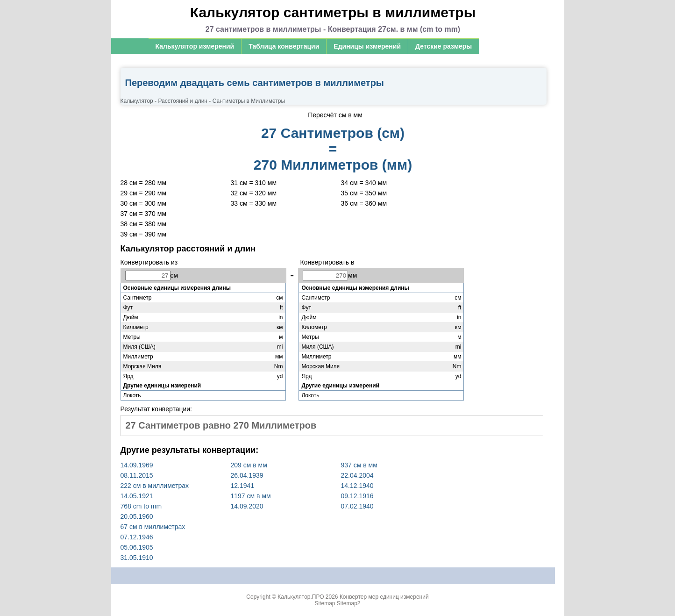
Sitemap (325, 603)
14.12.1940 (357, 486)
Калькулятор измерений (195, 46)
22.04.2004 (357, 475)
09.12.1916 (357, 496)
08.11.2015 (137, 475)
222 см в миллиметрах (155, 486)
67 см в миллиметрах (153, 527)
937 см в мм (359, 465)
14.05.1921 (137, 496)
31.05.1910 (137, 558)
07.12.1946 (137, 537)
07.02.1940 (357, 506)
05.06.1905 (137, 547)
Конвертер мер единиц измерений (384, 597)
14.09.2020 (247, 506)
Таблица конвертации (284, 46)
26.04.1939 (247, 475)
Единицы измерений (367, 46)
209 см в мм (249, 465)
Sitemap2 (349, 603)
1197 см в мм (251, 496)
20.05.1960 (137, 516)
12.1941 (243, 486)
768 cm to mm (141, 506)
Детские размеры (444, 46)
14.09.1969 (137, 465)
